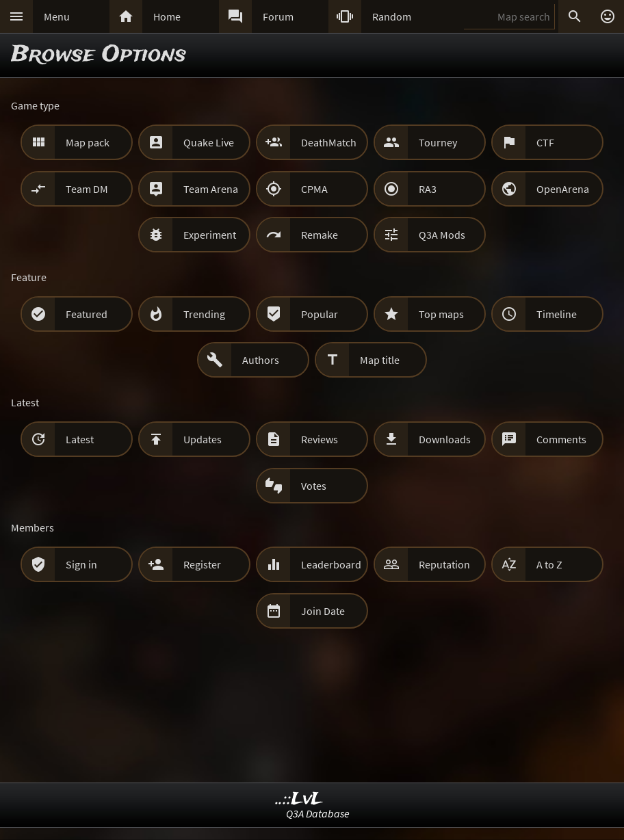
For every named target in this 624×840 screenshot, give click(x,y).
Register (202, 564)
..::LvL (299, 799)
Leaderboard (331, 564)
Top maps (441, 314)
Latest (80, 439)
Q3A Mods (442, 235)
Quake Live (209, 142)
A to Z (549, 564)
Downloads (445, 439)
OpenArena (563, 189)
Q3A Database (318, 813)
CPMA (314, 189)
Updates (203, 439)
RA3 (428, 189)
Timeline (557, 314)
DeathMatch (329, 142)
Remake (320, 235)
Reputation (444, 564)
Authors (261, 360)
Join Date (323, 611)
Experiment (210, 235)
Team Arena (211, 189)
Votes (314, 486)
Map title (380, 360)
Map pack (88, 142)
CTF (545, 142)
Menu (57, 16)
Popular (320, 314)
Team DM (87, 189)
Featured (87, 314)
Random (392, 16)
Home (167, 16)
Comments (561, 439)
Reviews (320, 439)
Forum (278, 16)
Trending (204, 314)
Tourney (438, 142)
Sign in (81, 564)
